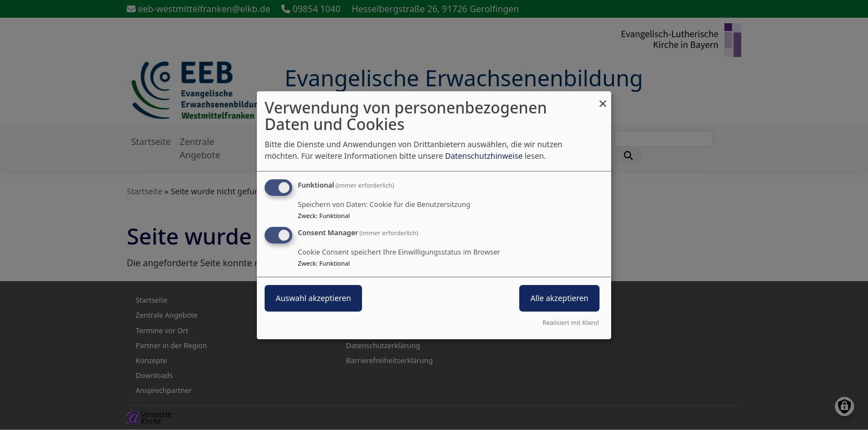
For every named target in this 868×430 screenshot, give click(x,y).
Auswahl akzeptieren (313, 298)
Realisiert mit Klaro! (571, 322)
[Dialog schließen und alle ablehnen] (603, 98)
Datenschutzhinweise (484, 156)
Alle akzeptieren (559, 298)
